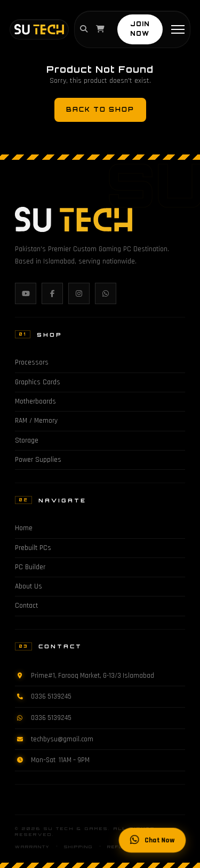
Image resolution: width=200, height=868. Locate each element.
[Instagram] (79, 293)
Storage (27, 441)
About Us (29, 587)
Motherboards (35, 402)
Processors (32, 363)
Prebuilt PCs (33, 548)
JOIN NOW (140, 29)
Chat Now (153, 840)
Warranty (32, 847)
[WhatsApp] (106, 293)
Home (24, 528)
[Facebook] (52, 293)
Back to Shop (100, 110)
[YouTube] (26, 293)
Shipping (78, 847)
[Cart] (100, 29)
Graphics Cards (38, 382)
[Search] (84, 29)
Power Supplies (38, 460)
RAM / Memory (36, 421)
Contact (26, 606)
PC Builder (30, 567)
